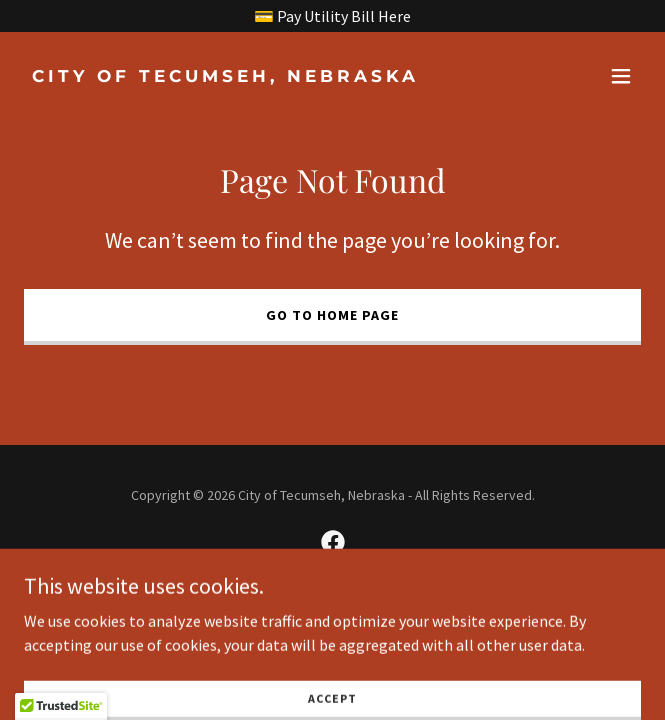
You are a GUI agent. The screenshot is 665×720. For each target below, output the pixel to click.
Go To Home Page (332, 315)
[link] (240, 76)
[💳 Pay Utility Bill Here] (332, 16)
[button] (621, 76)
